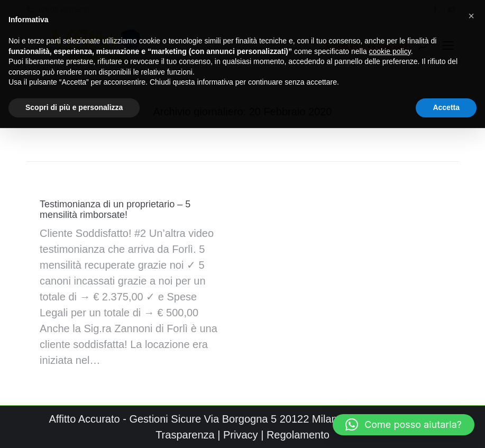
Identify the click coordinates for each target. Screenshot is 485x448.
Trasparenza (185, 435)
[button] (404, 425)
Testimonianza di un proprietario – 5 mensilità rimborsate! (115, 209)
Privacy (241, 435)
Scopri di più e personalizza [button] (74, 102)
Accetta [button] (446, 102)
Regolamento (298, 435)
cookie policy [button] (390, 46)
